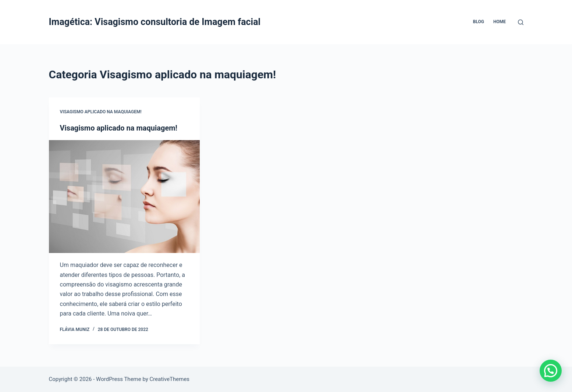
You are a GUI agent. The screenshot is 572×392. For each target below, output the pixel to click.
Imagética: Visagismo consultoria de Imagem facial (155, 22)
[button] (551, 371)
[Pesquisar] (521, 22)
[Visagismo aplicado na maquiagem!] (124, 197)
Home (500, 22)
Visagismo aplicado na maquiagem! (101, 112)
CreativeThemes (170, 379)
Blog (479, 22)
